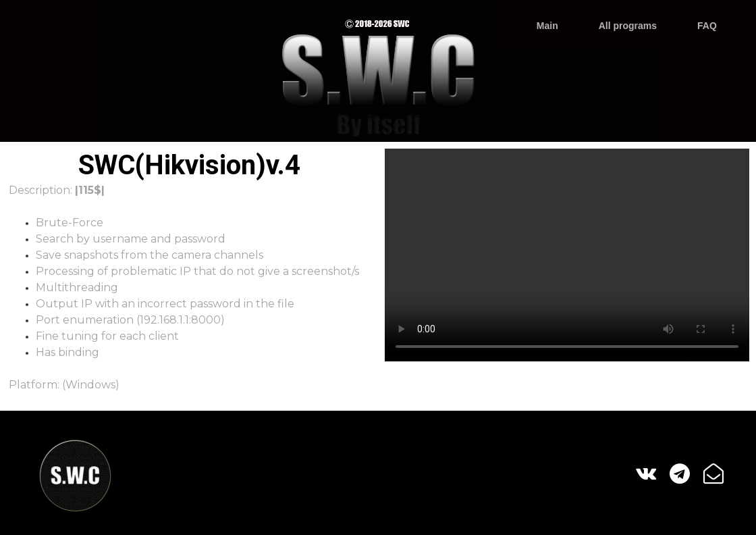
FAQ (707, 26)
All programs (628, 26)
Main (547, 26)
